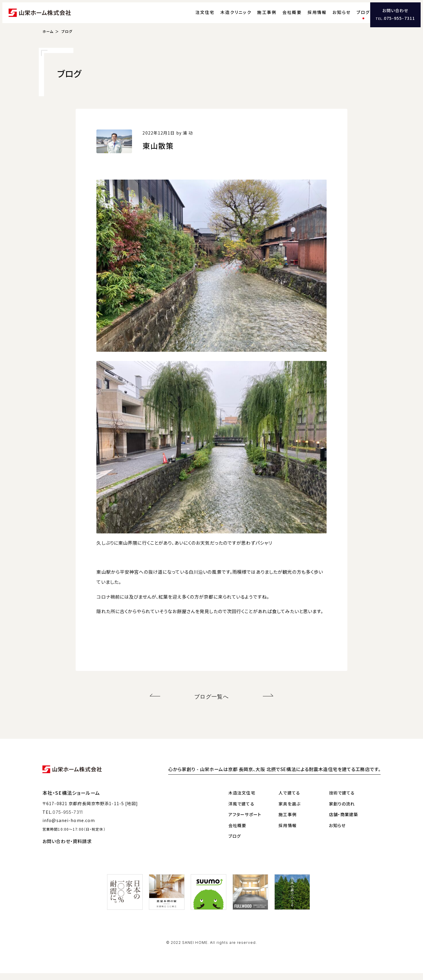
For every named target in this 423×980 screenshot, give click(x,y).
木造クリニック (225, 16)
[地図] (132, 810)
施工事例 (256, 16)
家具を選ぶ (290, 810)
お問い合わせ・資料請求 (67, 848)
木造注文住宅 (242, 800)
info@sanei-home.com (69, 827)
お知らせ (331, 16)
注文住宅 (194, 16)
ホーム (48, 40)
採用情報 (306, 16)
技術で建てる (342, 800)
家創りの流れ (342, 810)
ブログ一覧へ (212, 704)
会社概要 (281, 16)
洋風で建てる (241, 810)
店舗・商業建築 (344, 821)
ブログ (352, 16)
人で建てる (289, 800)
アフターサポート (245, 821)
